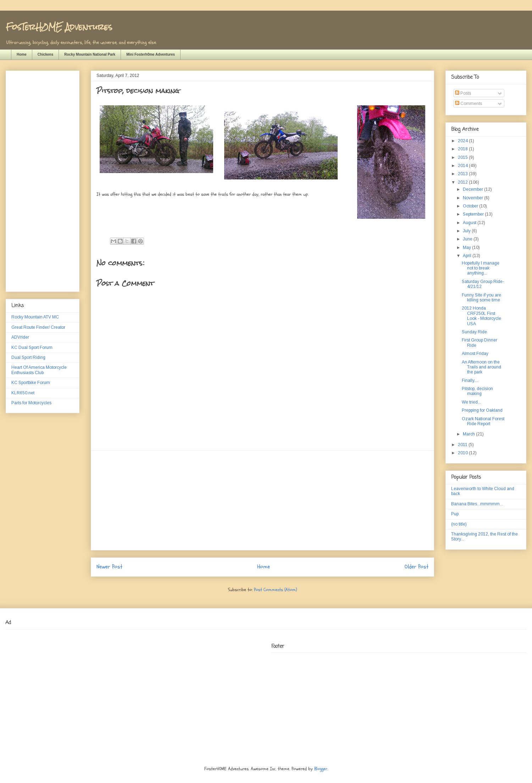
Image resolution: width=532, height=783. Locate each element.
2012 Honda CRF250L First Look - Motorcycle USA (481, 316)
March (469, 434)
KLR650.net (23, 393)
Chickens (45, 54)
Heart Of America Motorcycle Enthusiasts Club (39, 370)
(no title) (459, 524)
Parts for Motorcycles (31, 403)
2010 (463, 453)
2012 (463, 182)
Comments (469, 104)
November (473, 198)
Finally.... (470, 381)
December (473, 189)
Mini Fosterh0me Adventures (151, 54)
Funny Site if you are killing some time (481, 298)
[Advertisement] (262, 500)
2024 (463, 141)
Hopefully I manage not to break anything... (481, 268)
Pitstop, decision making (477, 391)
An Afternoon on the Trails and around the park (481, 367)
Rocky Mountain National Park (90, 54)
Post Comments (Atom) (275, 590)
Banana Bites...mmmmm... (477, 504)
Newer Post (109, 567)
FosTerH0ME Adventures (59, 27)
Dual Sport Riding (28, 357)
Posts (463, 93)
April (468, 256)
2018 (463, 149)
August (470, 223)
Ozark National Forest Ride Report (483, 421)
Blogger (321, 769)
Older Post (417, 567)
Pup (455, 514)
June (468, 239)
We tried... (471, 402)
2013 (463, 174)
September (474, 214)
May (467, 248)
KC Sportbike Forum (31, 383)
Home (22, 54)
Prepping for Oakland (482, 410)
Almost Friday (475, 354)
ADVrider (20, 337)
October (471, 206)
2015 (463, 157)
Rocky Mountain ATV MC (35, 317)
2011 (463, 445)
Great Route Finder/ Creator (38, 327)
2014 (463, 166)
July (467, 231)
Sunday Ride (474, 332)
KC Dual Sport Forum (32, 348)
